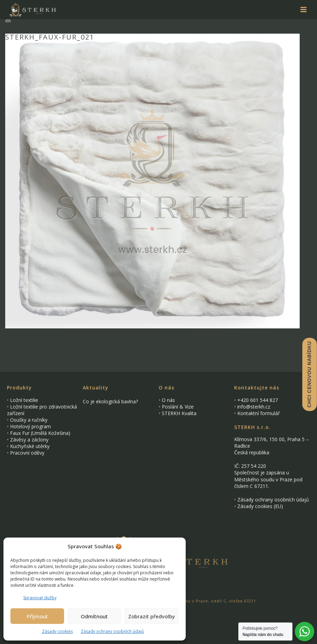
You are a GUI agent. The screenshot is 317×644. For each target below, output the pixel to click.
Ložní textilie (24, 400)
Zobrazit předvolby (152, 616)
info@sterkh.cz (254, 407)
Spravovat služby (40, 598)
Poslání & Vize (178, 407)
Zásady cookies (57, 631)
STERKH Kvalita (179, 413)
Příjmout (37, 616)
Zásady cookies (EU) (260, 506)
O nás (168, 400)
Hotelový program (30, 426)
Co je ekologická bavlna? (110, 402)
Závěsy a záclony (29, 440)
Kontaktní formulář (259, 413)
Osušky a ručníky (29, 420)
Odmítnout (94, 616)
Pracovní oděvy (27, 453)
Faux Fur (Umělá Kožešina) (40, 433)
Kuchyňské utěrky (30, 446)
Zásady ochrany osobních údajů (112, 631)
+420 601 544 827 (258, 400)
